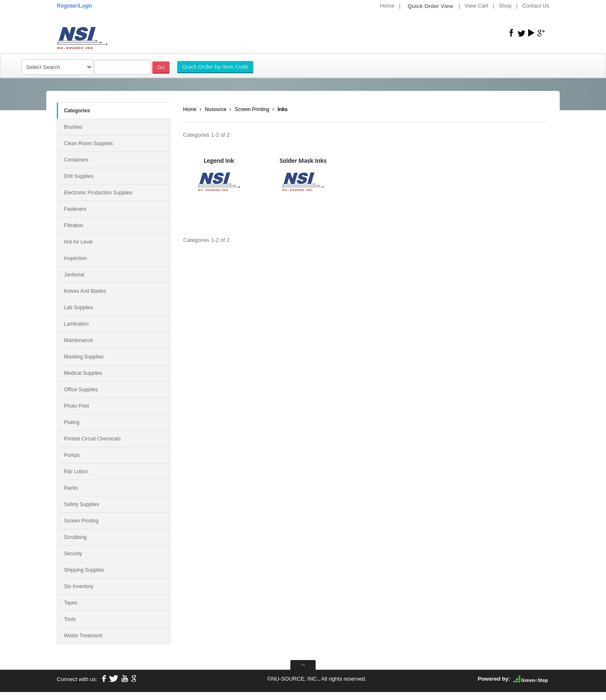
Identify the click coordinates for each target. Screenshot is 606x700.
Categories (77, 111)
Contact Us (536, 6)
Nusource (216, 109)
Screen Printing (252, 109)
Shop (505, 6)
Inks (282, 109)
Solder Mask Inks (303, 160)
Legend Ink (219, 160)
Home (387, 6)
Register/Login (74, 6)
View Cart (476, 6)
